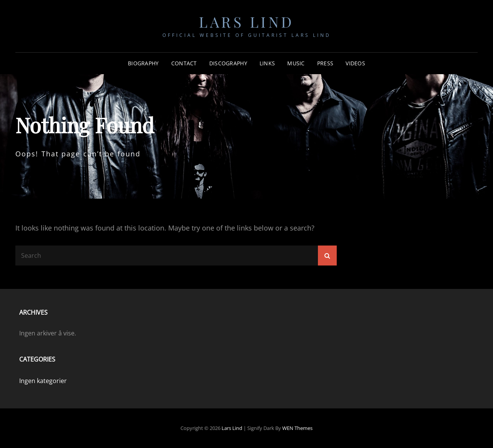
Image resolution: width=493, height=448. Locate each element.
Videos (355, 63)
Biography (143, 63)
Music (296, 63)
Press (325, 63)
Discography (228, 63)
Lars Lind (246, 22)
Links (267, 63)
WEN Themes (297, 428)
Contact (184, 63)
